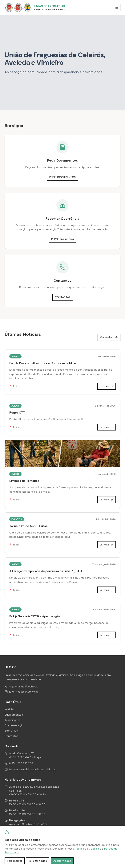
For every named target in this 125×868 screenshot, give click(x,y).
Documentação (14, 725)
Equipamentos (14, 715)
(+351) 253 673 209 (21, 763)
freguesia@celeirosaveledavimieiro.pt (32, 769)
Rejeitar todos (38, 861)
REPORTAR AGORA (63, 239)
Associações (12, 720)
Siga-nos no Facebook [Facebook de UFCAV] (21, 686)
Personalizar (15, 861)
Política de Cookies (87, 849)
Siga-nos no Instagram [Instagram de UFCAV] (21, 692)
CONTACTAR (63, 297)
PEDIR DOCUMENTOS (62, 177)
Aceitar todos (62, 861)
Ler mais (107, 386)
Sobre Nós (11, 731)
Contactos (11, 736)
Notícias (10, 709)
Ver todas (109, 337)
